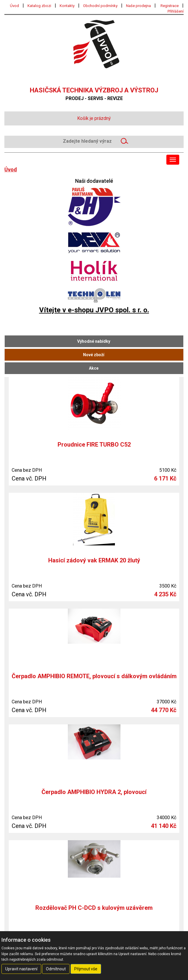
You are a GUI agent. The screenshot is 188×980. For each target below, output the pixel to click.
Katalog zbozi (39, 6)
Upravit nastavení (21, 969)
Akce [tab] (94, 368)
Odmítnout (56, 969)
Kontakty (67, 6)
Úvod (14, 6)
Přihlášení (176, 11)
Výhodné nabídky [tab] (94, 341)
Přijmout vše (86, 969)
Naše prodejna (138, 6)
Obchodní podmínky (100, 6)
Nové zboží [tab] (94, 355)
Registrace (170, 6)
